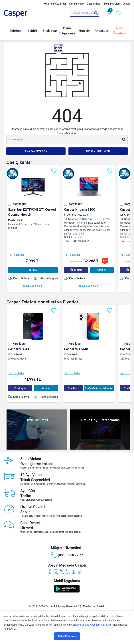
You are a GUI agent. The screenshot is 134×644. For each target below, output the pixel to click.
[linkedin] (68, 572)
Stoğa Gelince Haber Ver (99, 388)
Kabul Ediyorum (67, 636)
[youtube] (74, 572)
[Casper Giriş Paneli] (128, 13)
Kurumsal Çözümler (55, 4)
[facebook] (50, 572)
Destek (126, 4)
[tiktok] (80, 572)
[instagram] (56, 572)
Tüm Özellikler (16, 255)
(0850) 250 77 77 (67, 555)
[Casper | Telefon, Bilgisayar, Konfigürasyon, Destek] (21, 14)
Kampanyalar (76, 4)
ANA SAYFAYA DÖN (36, 151)
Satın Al (33, 270)
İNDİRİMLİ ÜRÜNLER (98, 151)
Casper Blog (94, 4)
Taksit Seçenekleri (33, 286)
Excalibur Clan (112, 4)
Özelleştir (76, 270)
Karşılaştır (19, 204)
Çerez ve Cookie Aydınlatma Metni (90, 625)
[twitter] (62, 572)
